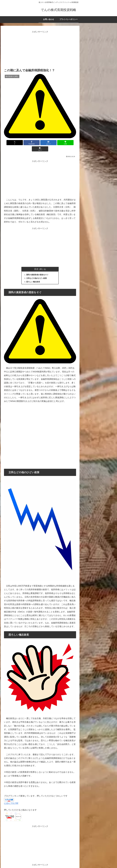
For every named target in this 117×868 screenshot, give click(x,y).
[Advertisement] (40, 50)
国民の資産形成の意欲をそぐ (38, 268)
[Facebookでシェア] (28, 143)
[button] (64, 143)
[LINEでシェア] (52, 143)
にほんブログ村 (11, 798)
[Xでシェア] (16, 143)
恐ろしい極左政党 (34, 276)
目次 (36, 263)
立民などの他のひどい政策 (37, 272)
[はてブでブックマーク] (40, 143)
